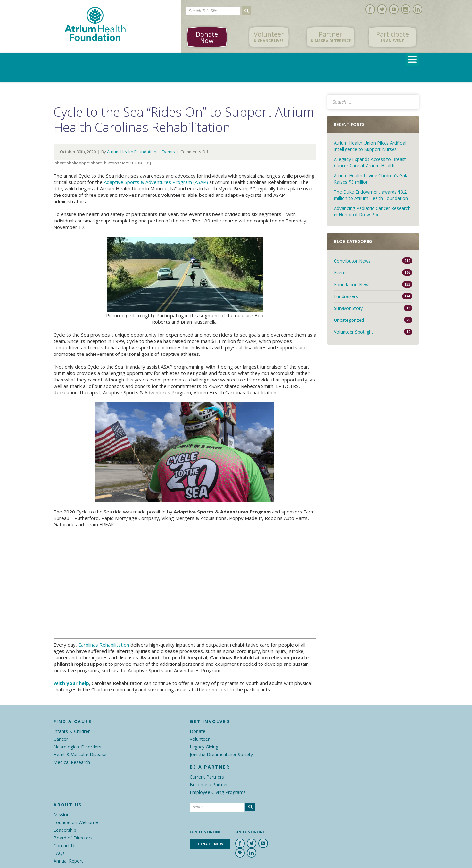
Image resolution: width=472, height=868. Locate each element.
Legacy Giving (204, 747)
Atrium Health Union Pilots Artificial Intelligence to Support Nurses (370, 146)
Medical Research (72, 762)
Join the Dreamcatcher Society (221, 754)
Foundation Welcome (76, 822)
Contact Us (65, 845)
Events (168, 152)
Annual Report (68, 861)
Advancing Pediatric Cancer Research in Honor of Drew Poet (372, 211)
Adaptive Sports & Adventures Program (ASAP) (156, 182)
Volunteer (269, 37)
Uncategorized (349, 320)
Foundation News (352, 284)
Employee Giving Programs (218, 792)
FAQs (59, 853)
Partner (331, 37)
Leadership (65, 830)
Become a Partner (209, 785)
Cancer (61, 739)
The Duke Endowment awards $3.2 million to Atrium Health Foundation (371, 195)
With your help (71, 683)
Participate (393, 37)
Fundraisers (346, 296)
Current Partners (207, 777)
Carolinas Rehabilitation (104, 645)
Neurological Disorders (77, 747)
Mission (62, 815)
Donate (198, 731)
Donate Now (207, 37)
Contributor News (352, 261)
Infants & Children (72, 731)
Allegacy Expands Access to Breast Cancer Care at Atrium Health (370, 162)
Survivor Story (348, 308)
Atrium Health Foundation (132, 152)
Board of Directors (73, 838)
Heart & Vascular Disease (80, 754)
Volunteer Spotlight (354, 332)
